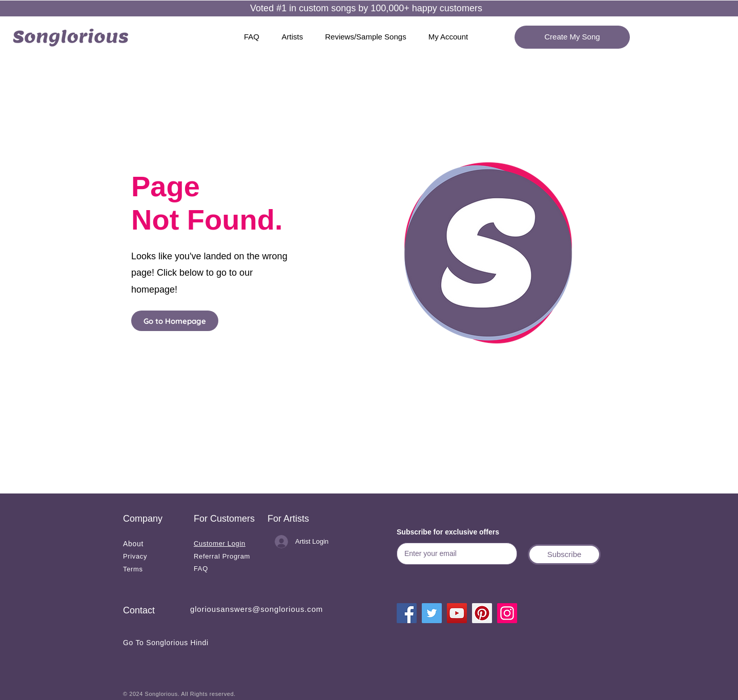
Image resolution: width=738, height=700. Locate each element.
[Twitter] (432, 613)
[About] (153, 543)
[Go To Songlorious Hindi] (178, 642)
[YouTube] (457, 613)
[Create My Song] (572, 37)
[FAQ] (223, 569)
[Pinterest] (482, 613)
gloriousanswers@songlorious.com (257, 609)
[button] (564, 554)
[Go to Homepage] (175, 321)
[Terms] (153, 569)
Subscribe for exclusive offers (448, 532)
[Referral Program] (223, 556)
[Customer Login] (225, 543)
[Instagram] (507, 613)
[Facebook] (407, 613)
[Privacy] (153, 556)
